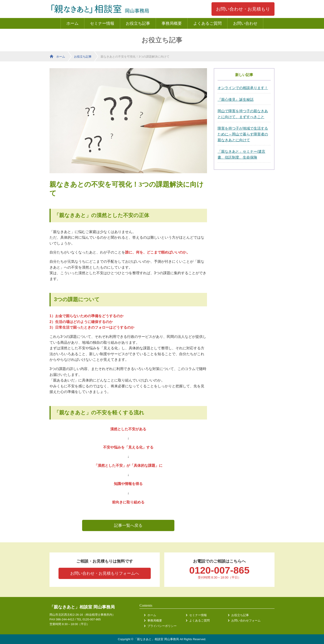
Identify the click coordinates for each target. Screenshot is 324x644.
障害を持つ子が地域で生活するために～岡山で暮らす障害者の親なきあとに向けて (243, 134)
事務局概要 (172, 23)
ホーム (72, 23)
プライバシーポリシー (162, 626)
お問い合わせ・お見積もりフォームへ (105, 573)
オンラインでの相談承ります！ (243, 88)
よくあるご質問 (207, 23)
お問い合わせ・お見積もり (243, 9)
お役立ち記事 (138, 23)
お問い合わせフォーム (246, 620)
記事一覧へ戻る (128, 525)
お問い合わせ (245, 23)
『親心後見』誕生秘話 (236, 100)
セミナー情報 (102, 23)
